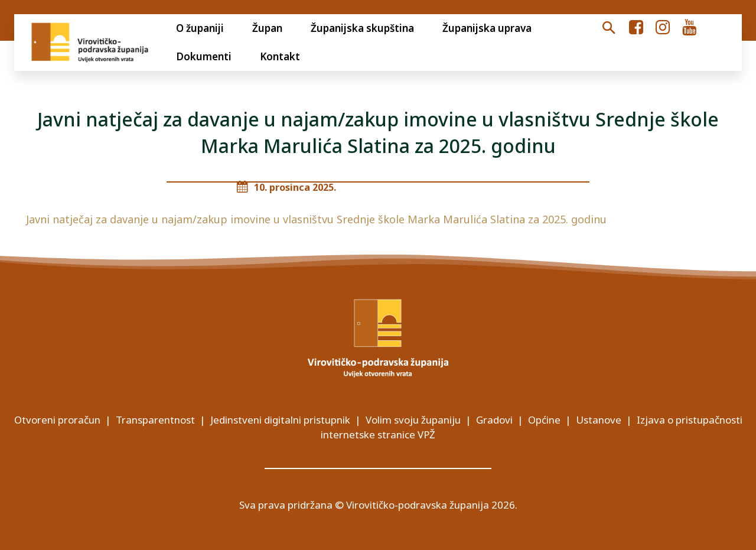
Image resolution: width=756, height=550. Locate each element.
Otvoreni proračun (57, 420)
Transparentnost (155, 420)
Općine (544, 420)
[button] (609, 28)
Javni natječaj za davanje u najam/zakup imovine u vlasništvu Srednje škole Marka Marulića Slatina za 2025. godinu (316, 219)
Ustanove (599, 420)
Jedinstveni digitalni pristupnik (280, 420)
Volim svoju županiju (413, 420)
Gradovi (494, 420)
